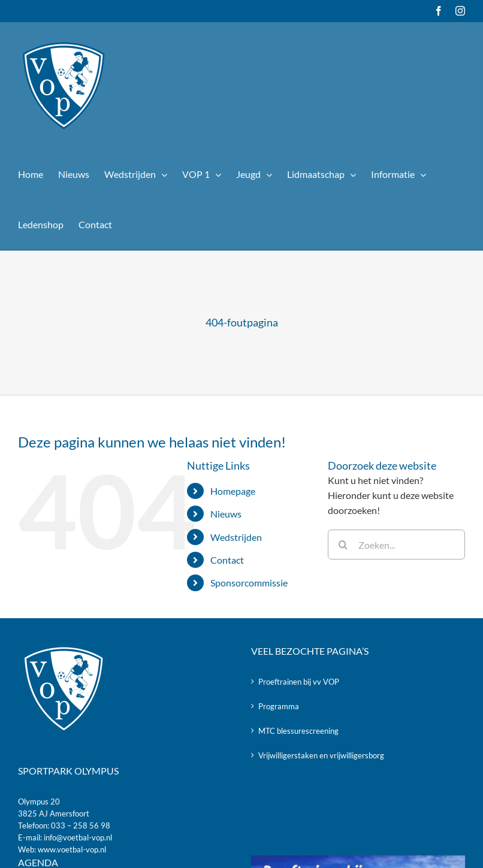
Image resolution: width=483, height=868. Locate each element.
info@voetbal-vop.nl (78, 837)
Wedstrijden (236, 537)
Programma (279, 706)
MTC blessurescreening (298, 731)
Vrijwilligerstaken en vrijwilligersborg (321, 755)
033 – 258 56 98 (81, 825)
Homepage (233, 491)
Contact (227, 560)
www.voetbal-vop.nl (72, 849)
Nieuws (226, 514)
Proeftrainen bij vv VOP (299, 682)
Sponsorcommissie (249, 583)
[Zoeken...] (396, 545)
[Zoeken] (343, 545)
